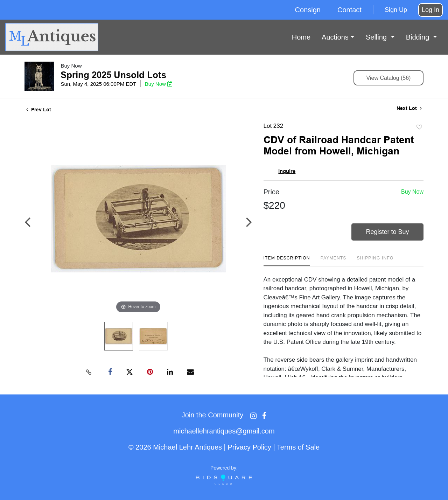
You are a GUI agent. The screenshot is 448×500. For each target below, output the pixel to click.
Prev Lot (39, 110)
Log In (430, 10)
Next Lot (409, 108)
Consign (308, 10)
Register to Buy (388, 232)
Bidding (419, 37)
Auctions (335, 37)
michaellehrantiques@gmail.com (224, 431)
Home (301, 37)
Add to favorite (419, 127)
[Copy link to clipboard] (89, 372)
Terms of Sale (298, 447)
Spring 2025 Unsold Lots (113, 75)
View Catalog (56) (389, 78)
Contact (349, 10)
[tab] (287, 261)
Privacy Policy (249, 447)
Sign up (396, 10)
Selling (377, 37)
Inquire (287, 171)
